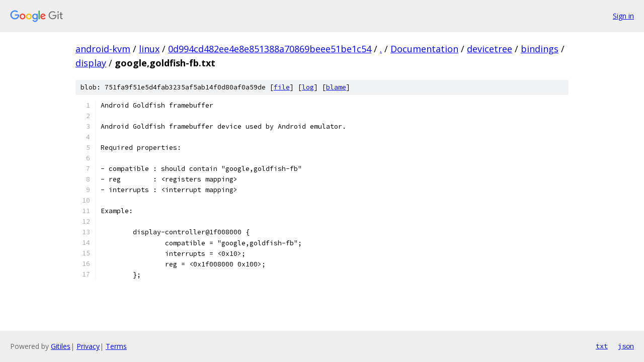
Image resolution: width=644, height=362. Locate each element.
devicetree (490, 49)
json (626, 346)
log (308, 87)
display (91, 63)
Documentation (424, 49)
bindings (540, 49)
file (282, 87)
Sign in (623, 16)
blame (336, 87)
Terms (116, 346)
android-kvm (103, 49)
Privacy (88, 346)
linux (149, 49)
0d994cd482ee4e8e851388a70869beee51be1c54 (270, 49)
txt (602, 346)
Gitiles (61, 346)
